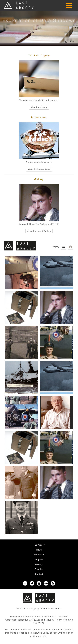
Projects (39, 559)
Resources (39, 555)
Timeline (39, 569)
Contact (39, 574)
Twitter (32, 583)
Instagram (53, 583)
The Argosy (39, 545)
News (39, 550)
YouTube (39, 583)
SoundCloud (46, 583)
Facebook (25, 583)
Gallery (39, 564)
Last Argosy (19, 5)
